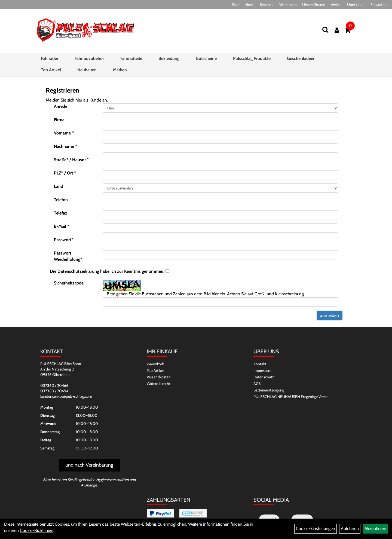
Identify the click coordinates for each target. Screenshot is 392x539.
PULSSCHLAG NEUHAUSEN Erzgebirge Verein (291, 397)
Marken (120, 70)
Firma (59, 120)
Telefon (61, 200)
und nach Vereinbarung (89, 465)
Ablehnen (350, 529)
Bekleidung (169, 58)
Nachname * (65, 146)
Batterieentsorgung (269, 390)
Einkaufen (380, 5)
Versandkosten (159, 377)
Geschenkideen (301, 58)
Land (59, 186)
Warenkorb (288, 5)
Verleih (336, 5)
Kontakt (260, 364)
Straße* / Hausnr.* (71, 160)
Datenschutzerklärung (78, 271)
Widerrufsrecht (159, 384)
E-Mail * (62, 226)
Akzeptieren (375, 529)
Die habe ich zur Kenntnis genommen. (107, 271)
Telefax (61, 213)
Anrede (61, 106)
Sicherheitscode (69, 283)
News (250, 5)
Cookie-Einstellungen (316, 529)
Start (236, 5)
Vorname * (64, 133)
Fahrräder (50, 58)
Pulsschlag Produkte (252, 58)
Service (267, 5)
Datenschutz (264, 377)
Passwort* (64, 240)
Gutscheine (206, 58)
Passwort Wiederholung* (68, 256)
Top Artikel (51, 70)
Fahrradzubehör (89, 58)
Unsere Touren (314, 5)
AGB (257, 384)
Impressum (262, 370)
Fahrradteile (131, 58)
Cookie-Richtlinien (37, 530)
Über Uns (356, 5)
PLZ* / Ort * (65, 173)
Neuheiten (87, 70)
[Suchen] (325, 30)
